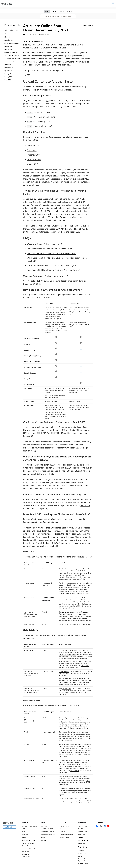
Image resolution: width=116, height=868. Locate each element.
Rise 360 (7, 37)
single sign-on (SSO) (69, 618)
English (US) (10, 827)
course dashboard (65, 736)
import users (37, 445)
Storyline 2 (71, 45)
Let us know (85, 665)
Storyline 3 (60, 45)
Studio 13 (38, 48)
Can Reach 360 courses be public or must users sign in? (52, 266)
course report (67, 688)
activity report (67, 718)
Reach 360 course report (71, 569)
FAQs (29, 75)
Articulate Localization (12, 43)
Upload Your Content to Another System (45, 71)
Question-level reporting (67, 598)
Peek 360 (8, 80)
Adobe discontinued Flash (40, 170)
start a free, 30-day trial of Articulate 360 (55, 217)
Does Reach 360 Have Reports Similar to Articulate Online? (53, 270)
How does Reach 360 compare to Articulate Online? (50, 249)
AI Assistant (8, 34)
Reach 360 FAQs (31, 298)
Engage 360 (8, 74)
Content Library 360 (11, 52)
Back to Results (87, 25)
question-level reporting (81, 583)
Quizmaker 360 (10, 71)
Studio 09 (47, 48)
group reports (71, 624)
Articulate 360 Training (12, 55)
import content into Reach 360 (40, 465)
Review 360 (8, 46)
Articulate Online (60, 48)
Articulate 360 (30, 65)
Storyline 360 (9, 40)
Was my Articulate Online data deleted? (44, 244)
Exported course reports (67, 760)
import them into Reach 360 (67, 232)
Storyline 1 (81, 45)
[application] (111, 863)
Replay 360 (8, 77)
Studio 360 (8, 65)
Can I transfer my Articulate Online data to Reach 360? (51, 253)
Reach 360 (8, 49)
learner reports (84, 678)
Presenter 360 (9, 68)
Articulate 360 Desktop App (12, 60)
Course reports (64, 671)
